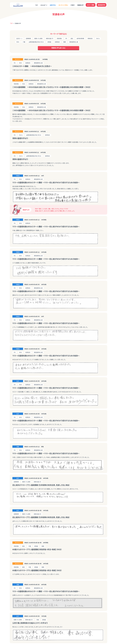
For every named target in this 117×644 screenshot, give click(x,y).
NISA (18, 42)
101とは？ (43, 5)
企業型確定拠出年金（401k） (36, 42)
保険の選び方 (50, 38)
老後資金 (59, 38)
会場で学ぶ (53, 5)
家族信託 (90, 38)
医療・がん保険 (38, 38)
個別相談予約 (101, 5)
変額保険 (28, 38)
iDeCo (98, 38)
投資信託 (57, 42)
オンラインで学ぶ (63, 5)
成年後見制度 (80, 38)
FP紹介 (73, 5)
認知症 (49, 42)
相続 (65, 42)
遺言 (72, 38)
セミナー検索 (91, 5)
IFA (66, 38)
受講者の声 (80, 5)
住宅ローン (19, 38)
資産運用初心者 (74, 42)
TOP (36, 5)
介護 (24, 42)
